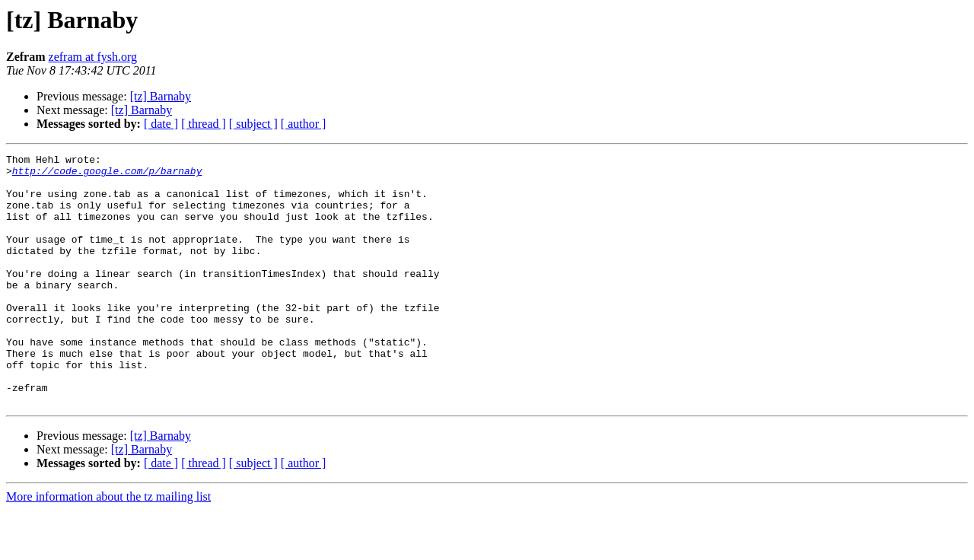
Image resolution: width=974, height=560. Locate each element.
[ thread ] (204, 124)
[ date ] (161, 124)
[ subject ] (253, 124)
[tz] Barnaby (161, 96)
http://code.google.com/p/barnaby (107, 175)
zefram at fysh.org (93, 57)
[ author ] (304, 124)
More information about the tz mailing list (108, 547)
